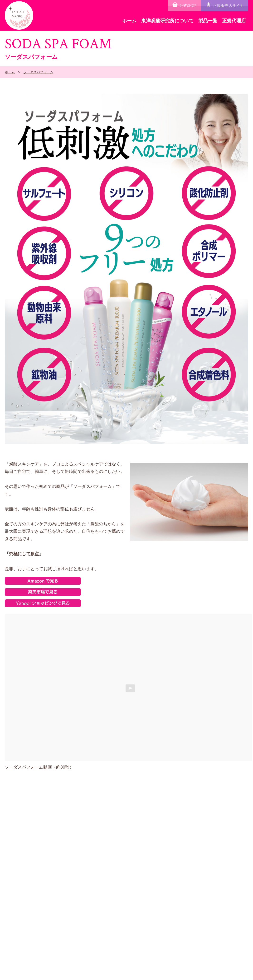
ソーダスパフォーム (38, 72)
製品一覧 (208, 21)
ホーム (129, 21)
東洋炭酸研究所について (167, 21)
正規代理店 (234, 21)
